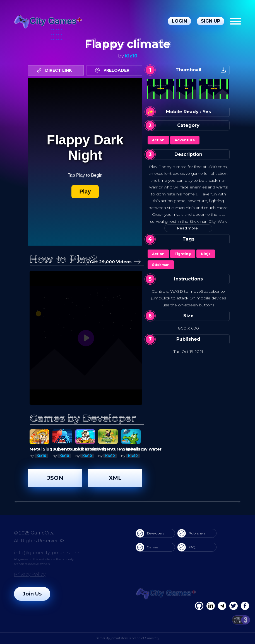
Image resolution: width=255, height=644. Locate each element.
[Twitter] (234, 606)
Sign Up (211, 21)
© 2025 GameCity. (34, 533)
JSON (55, 478)
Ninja (206, 254)
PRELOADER (114, 70)
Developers (150, 533)
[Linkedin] (222, 606)
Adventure (185, 140)
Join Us (32, 594)
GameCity (152, 638)
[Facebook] (199, 606)
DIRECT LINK (56, 70)
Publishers (191, 533)
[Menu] (235, 21)
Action (158, 140)
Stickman (161, 265)
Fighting (183, 254)
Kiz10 (131, 56)
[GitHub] (245, 606)
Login (179, 21)
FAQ (186, 547)
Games (147, 547)
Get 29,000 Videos (114, 262)
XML (115, 478)
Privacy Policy (30, 574)
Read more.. (188, 228)
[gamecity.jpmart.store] (49, 21)
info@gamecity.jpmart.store (47, 553)
